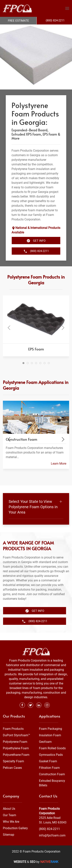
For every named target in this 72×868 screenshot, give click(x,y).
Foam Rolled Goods (52, 748)
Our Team (10, 815)
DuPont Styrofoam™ (17, 735)
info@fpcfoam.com (52, 835)
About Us (9, 809)
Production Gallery (15, 828)
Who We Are (11, 822)
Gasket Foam (48, 761)
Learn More (59, 471)
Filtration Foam (49, 768)
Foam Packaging (50, 729)
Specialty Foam (13, 761)
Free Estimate (18, 21)
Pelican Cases (12, 768)
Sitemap (9, 835)
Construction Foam (52, 774)
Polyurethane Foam (16, 755)
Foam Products (13, 729)
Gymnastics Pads (51, 755)
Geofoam (45, 742)
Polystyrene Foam (15, 742)
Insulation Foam (50, 735)
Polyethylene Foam (16, 748)
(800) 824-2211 (49, 829)
